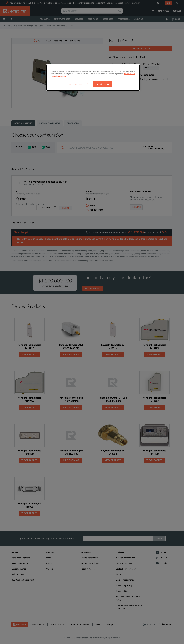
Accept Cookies (103, 84)
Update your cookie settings (80, 84)
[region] (93, 78)
